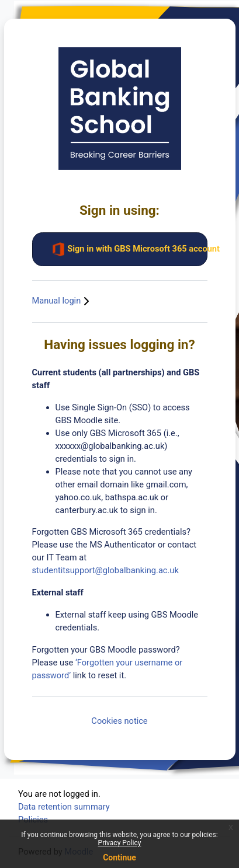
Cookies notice (119, 721)
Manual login (62, 301)
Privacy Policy (120, 843)
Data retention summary (64, 807)
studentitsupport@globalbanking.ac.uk (105, 570)
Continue (119, 857)
